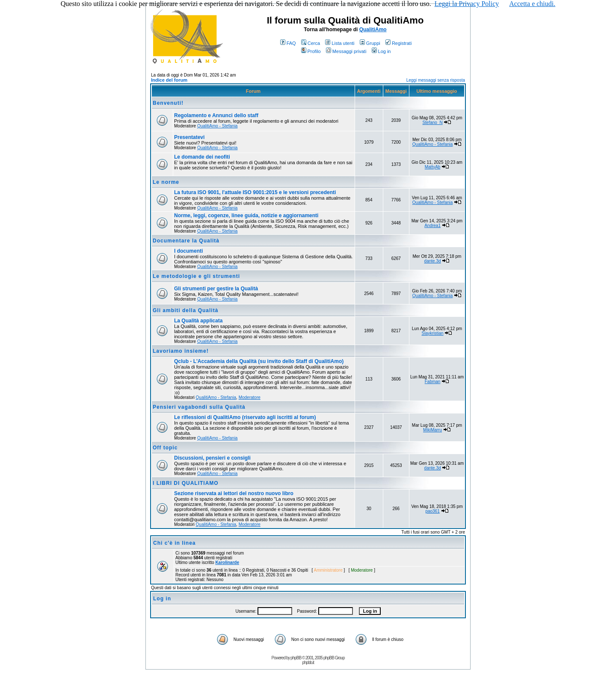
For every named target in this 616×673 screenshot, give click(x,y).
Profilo (311, 51)
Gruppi (370, 43)
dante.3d (433, 261)
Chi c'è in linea (175, 543)
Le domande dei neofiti (202, 157)
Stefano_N (432, 122)
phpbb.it (308, 663)
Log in (381, 51)
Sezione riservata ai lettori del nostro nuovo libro (234, 493)
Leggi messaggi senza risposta (436, 80)
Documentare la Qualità (186, 241)
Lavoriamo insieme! (181, 351)
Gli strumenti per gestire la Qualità (216, 289)
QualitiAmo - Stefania (218, 126)
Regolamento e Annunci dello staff (216, 115)
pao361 (432, 511)
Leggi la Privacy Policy (467, 4)
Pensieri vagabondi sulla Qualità (199, 407)
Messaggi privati (346, 51)
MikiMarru (432, 430)
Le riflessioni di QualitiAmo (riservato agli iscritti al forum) (245, 417)
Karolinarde (227, 562)
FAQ (288, 43)
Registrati (398, 43)
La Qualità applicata (198, 321)
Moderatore (250, 397)
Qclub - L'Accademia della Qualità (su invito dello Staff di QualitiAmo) (259, 361)
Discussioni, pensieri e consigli (212, 458)
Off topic (165, 448)
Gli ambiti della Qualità (185, 310)
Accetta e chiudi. (532, 4)
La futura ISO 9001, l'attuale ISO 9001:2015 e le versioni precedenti (255, 192)
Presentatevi (189, 137)
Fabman (433, 382)
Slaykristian (432, 333)
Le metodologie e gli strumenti (196, 276)
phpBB (296, 658)
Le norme (166, 182)
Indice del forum (169, 80)
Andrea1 (432, 226)
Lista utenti (340, 43)
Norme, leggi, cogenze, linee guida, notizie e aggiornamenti (246, 215)
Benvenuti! (168, 103)
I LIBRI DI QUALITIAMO (186, 483)
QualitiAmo (373, 30)
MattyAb (433, 167)
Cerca (311, 43)
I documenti (188, 251)
